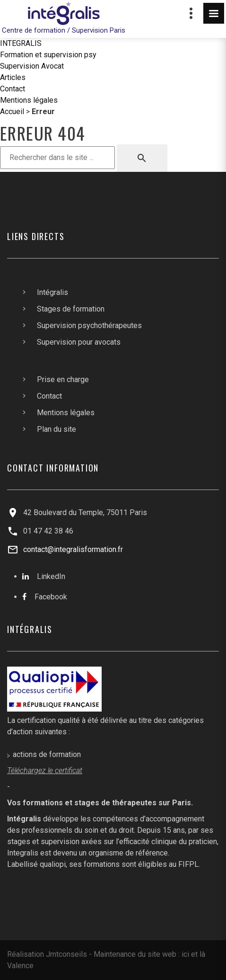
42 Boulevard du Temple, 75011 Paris (85, 512)
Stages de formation (71, 309)
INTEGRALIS (21, 43)
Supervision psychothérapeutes (89, 325)
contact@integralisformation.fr (73, 549)
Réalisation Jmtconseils (47, 954)
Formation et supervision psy (48, 55)
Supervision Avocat (32, 66)
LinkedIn (51, 576)
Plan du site (56, 429)
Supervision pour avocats (79, 342)
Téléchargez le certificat (45, 771)
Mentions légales (29, 100)
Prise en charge (63, 379)
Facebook (51, 597)
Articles (13, 77)
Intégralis (52, 292)
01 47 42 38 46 (48, 531)
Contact (13, 89)
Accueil (12, 111)
